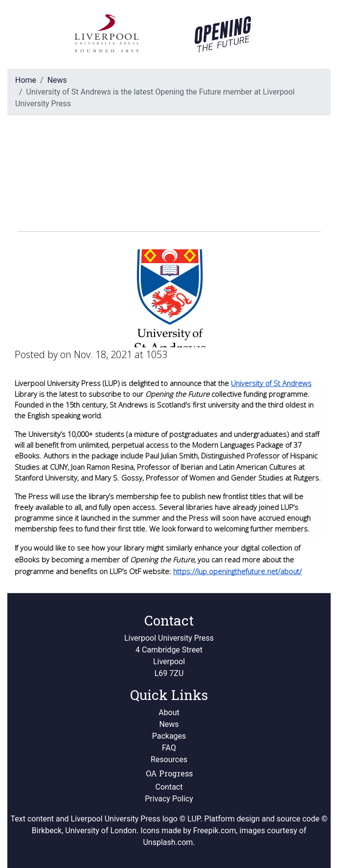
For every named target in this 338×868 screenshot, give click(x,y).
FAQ (169, 748)
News (57, 80)
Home (26, 80)
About (169, 712)
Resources (169, 759)
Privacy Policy (169, 799)
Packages (169, 736)
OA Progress (169, 773)
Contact (169, 787)
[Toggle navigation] (309, 34)
